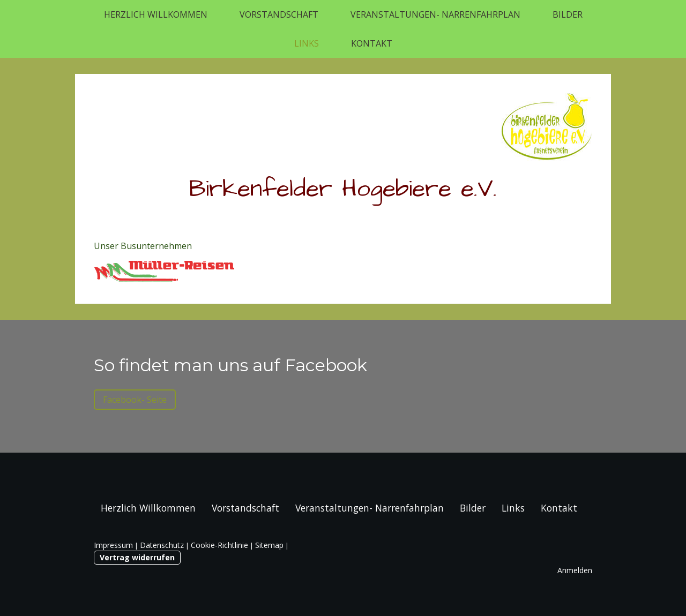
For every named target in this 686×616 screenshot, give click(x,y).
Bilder (568, 14)
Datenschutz (162, 545)
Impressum (113, 545)
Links (307, 43)
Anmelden (575, 570)
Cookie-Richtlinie (219, 545)
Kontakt (372, 43)
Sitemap (269, 545)
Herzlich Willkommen (156, 14)
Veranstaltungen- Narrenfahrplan (435, 14)
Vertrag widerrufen (137, 557)
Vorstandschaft (279, 14)
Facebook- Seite (135, 400)
